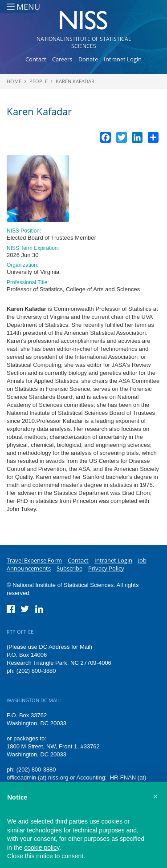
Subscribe (69, 568)
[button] (155, 796)
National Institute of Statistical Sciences (84, 42)
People (39, 81)
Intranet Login (123, 59)
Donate (88, 59)
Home (14, 81)
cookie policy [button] (42, 848)
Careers (62, 59)
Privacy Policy (106, 568)
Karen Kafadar (75, 81)
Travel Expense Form (34, 560)
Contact (36, 59)
